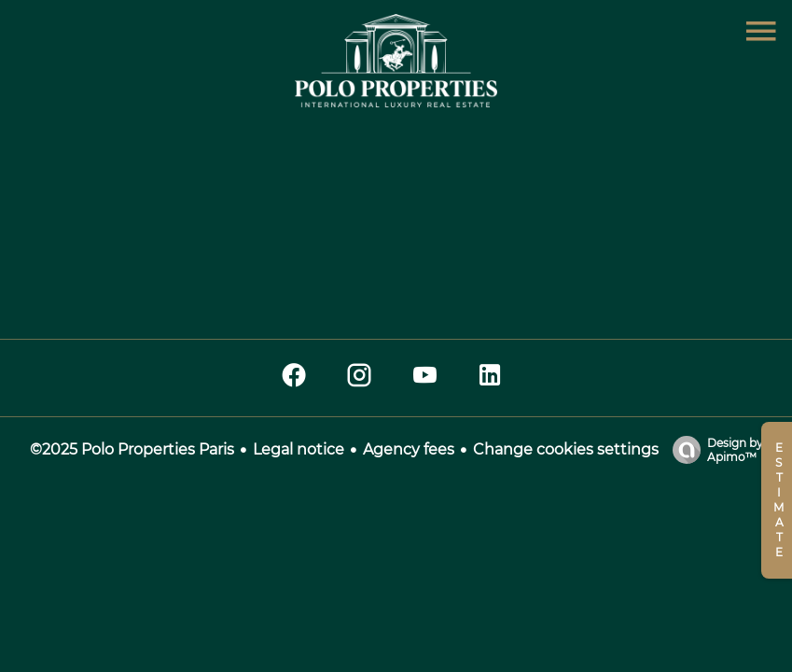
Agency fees (409, 449)
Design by (713, 450)
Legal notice (299, 449)
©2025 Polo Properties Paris (132, 449)
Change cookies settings (566, 449)
